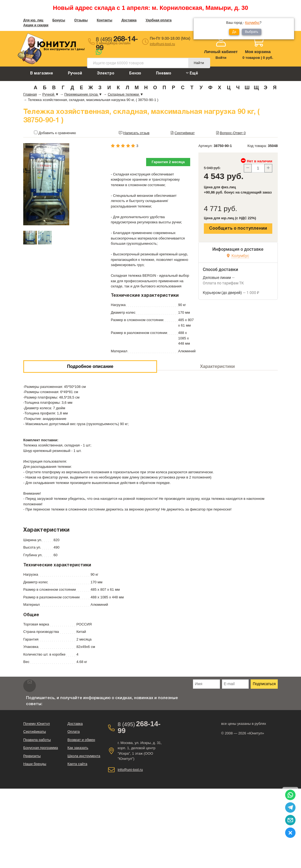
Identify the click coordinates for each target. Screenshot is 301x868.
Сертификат (185, 133)
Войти (221, 58)
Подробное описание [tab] (90, 366)
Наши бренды (35, 764)
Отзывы (81, 20)
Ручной (75, 73)
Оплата (73, 732)
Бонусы (59, 20)
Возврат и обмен (81, 740)
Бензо (135, 73)
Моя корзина (258, 52)
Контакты (105, 20)
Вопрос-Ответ (233, 133)
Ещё (192, 73)
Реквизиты (32, 756)
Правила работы (37, 740)
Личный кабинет (221, 52)
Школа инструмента (84, 756)
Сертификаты (35, 732)
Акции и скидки (36, 25)
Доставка (129, 20)
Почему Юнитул (37, 724)
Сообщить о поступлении (238, 229)
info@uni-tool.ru (163, 44)
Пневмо (164, 73)
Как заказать (78, 748)
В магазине (42, 73)
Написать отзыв (136, 133)
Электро (106, 73)
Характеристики (217, 366)
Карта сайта (77, 764)
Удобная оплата (159, 20)
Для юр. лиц (33, 20)
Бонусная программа (41, 748)
